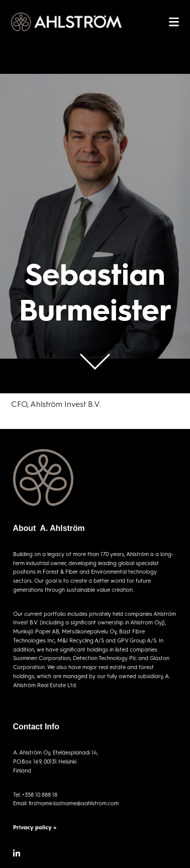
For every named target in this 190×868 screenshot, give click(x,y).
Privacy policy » (35, 827)
